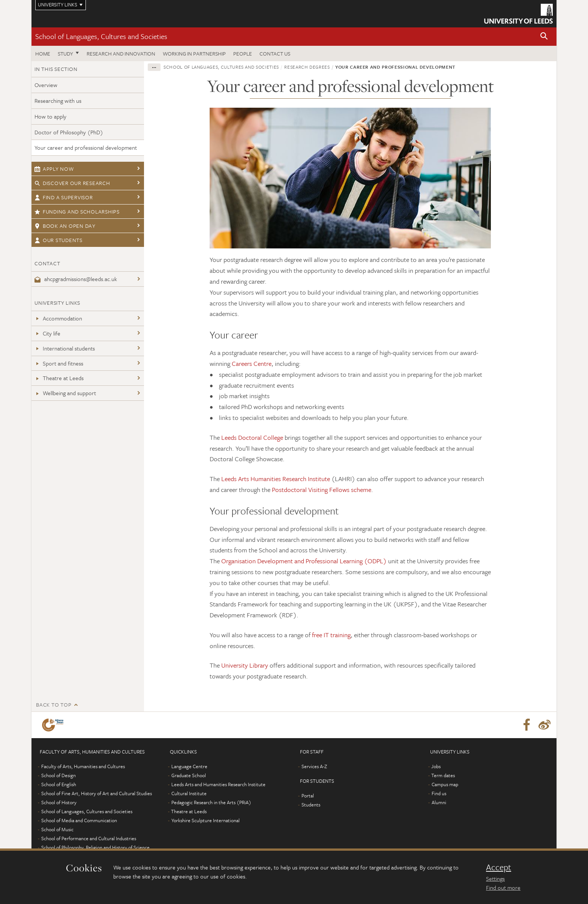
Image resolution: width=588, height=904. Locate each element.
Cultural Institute (189, 793)
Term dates (443, 775)
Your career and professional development (86, 147)
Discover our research (72, 183)
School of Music (57, 829)
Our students (58, 240)
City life (47, 333)
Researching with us (58, 101)
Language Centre (189, 766)
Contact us (275, 53)
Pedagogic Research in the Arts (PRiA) (211, 802)
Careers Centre (252, 363)
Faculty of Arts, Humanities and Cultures (83, 766)
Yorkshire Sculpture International (205, 820)
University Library (245, 665)
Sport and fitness (59, 363)
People (243, 53)
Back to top (54, 705)
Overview (46, 85)
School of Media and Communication (79, 820)
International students (65, 348)
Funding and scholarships (77, 211)
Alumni (439, 802)
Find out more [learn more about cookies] (503, 887)
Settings (495, 878)
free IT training (331, 635)
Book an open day (65, 226)
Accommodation (58, 318)
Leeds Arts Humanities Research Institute (276, 479)
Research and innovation (121, 53)
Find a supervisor (64, 197)
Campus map (445, 784)
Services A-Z (314, 766)
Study (65, 53)
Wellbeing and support (65, 393)
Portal (308, 796)
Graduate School (189, 775)
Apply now (54, 169)
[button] (544, 37)
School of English (59, 784)
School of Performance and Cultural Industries (89, 838)
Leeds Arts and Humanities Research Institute (218, 784)
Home (43, 53)
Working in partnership (194, 53)
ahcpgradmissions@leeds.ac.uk (76, 279)
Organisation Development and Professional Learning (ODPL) (304, 561)
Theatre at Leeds (59, 378)
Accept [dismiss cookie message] (499, 867)
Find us (439, 793)
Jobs (436, 766)
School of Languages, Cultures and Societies (101, 36)
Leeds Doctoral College (252, 437)
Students (311, 805)
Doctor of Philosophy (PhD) (69, 132)
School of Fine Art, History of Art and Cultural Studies (97, 793)
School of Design (58, 775)
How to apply (50, 116)
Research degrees (307, 67)
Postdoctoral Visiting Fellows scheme (322, 490)
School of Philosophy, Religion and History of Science (95, 847)
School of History (59, 802)
